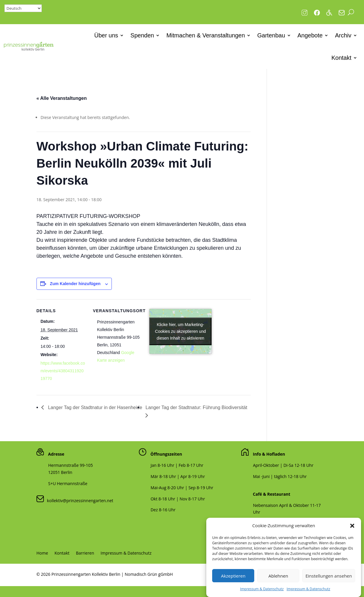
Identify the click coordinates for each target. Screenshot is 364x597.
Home (42, 553)
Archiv (343, 35)
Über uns (106, 35)
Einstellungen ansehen (329, 578)
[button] (352, 528)
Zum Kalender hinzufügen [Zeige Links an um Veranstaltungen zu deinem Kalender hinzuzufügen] (75, 284)
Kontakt (341, 58)
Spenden (142, 35)
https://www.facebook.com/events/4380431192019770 (63, 371)
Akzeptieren (233, 578)
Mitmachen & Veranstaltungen (206, 35)
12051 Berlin (60, 472)
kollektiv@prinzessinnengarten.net (79, 501)
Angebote (310, 35)
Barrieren (85, 553)
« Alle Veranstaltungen (62, 98)
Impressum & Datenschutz (262, 591)
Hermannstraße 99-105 (71, 465)
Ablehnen (278, 578)
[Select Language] (23, 8)
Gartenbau (271, 35)
